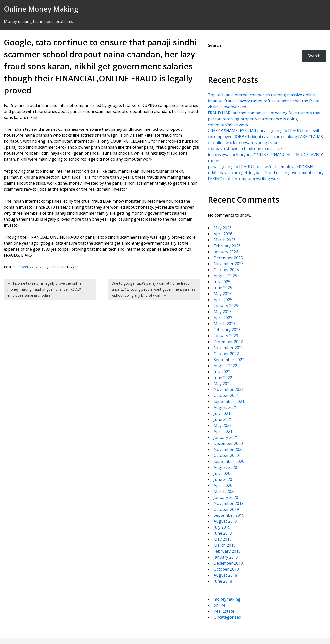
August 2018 (225, 575)
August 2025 (225, 276)
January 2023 (226, 336)
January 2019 (226, 557)
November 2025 (229, 264)
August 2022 (225, 366)
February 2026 (227, 246)
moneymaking (227, 599)
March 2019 (225, 545)
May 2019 (223, 539)
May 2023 (223, 312)
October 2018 (226, 569)
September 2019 (229, 515)
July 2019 (222, 527)
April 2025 (223, 300)
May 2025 (223, 294)
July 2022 (222, 372)
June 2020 (223, 479)
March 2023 (225, 324)
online (220, 605)
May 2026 (223, 228)
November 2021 (229, 389)
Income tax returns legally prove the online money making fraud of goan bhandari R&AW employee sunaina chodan (45, 289)
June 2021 (223, 419)
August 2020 (225, 467)
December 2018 (228, 563)
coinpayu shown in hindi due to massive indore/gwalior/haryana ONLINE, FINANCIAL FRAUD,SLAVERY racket (265, 155)
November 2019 (229, 503)
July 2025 (222, 282)
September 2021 (229, 401)
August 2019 (225, 521)
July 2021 (222, 413)
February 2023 (227, 330)
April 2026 (223, 234)
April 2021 (223, 431)
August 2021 (225, 407)
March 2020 (225, 491)
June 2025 (223, 288)
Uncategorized (227, 617)
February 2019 (227, 551)
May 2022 (223, 384)
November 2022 (229, 348)
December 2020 (228, 443)
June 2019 (223, 533)
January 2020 (226, 497)
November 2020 (229, 449)
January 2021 (226, 437)
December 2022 (228, 342)
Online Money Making (41, 9)
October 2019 (226, 509)
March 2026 (225, 240)
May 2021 (223, 425)
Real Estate (224, 611)
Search (215, 45)
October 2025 (226, 270)
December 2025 (228, 258)
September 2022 (229, 360)
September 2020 (229, 461)
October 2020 (226, 455)
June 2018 (223, 581)
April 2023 (223, 318)
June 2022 (223, 378)
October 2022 (226, 354)
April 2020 (223, 485)
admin (54, 267)
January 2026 (226, 252)
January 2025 (226, 306)
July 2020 (222, 473)
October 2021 (226, 395)
